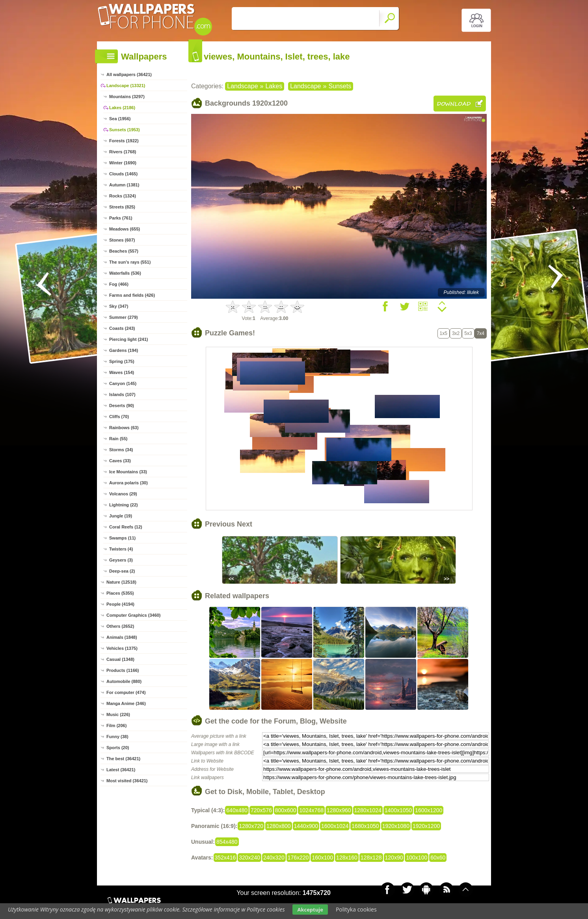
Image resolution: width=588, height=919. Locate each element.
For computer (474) (126, 692)
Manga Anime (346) (126, 703)
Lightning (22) (124, 505)
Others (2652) (120, 626)
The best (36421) (123, 759)
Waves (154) (122, 372)
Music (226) (118, 714)
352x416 (225, 858)
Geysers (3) (121, 560)
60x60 (438, 858)
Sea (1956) (120, 119)
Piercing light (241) (128, 339)
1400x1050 (398, 810)
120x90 (394, 858)
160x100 (322, 858)
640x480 (237, 810)
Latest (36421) (121, 770)
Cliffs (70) (119, 417)
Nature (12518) (121, 582)
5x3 (468, 333)
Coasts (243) (122, 328)
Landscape (242, 86)
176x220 (298, 858)
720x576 (261, 810)
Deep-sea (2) (122, 571)
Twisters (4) (121, 549)
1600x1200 (429, 810)
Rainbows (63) (124, 428)
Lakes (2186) (122, 108)
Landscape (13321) (126, 86)
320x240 (249, 858)
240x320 (274, 858)
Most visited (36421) (127, 781)
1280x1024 (368, 810)
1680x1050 (365, 826)
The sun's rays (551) (130, 262)
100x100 (417, 858)
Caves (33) (120, 461)
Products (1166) (123, 670)
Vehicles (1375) (122, 648)
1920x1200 (426, 826)
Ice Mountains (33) (128, 472)
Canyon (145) (123, 383)
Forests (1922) (124, 141)
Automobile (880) (124, 681)
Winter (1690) (123, 163)
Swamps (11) (122, 538)
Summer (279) (124, 317)
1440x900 (306, 826)
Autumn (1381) (124, 185)
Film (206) (116, 726)
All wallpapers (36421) (129, 74)
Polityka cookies (356, 909)
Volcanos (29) (123, 494)
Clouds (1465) (123, 174)
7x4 (481, 333)
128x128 (371, 858)
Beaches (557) (124, 251)
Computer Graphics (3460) (134, 615)
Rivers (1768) (123, 152)
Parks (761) (121, 218)
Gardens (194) (124, 350)
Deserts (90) (122, 406)
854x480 (227, 842)
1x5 (444, 333)
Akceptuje (310, 910)
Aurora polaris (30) (128, 483)
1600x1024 (335, 826)
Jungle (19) (121, 516)
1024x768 (311, 810)
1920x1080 (396, 826)
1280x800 (279, 826)
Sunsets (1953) (125, 130)
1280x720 (251, 826)
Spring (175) (122, 361)
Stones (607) (122, 240)
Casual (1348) (120, 659)
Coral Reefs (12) (126, 527)
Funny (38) (117, 737)
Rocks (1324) (123, 196)
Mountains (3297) (127, 97)
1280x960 (339, 810)
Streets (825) (122, 207)
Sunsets (340, 86)
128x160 (347, 858)
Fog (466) (119, 284)
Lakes (274, 86)
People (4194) (120, 604)
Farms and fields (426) (132, 295)
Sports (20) (118, 748)
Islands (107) (122, 394)
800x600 (286, 810)
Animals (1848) (122, 637)
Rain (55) (118, 439)
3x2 (456, 333)
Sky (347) (119, 306)
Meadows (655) (125, 229)
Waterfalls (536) (125, 273)
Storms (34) (121, 450)
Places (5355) (120, 593)
